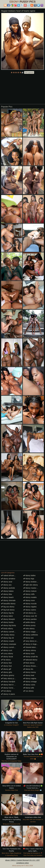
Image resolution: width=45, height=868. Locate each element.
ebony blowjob (8, 619)
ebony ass (6, 585)
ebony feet (6, 663)
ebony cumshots (9, 647)
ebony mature (30, 591)
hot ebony (6, 691)
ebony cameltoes (9, 632)
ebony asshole (8, 588)
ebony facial (7, 657)
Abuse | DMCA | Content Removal (17, 860)
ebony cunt (7, 650)
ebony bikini (7, 616)
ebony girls (7, 672)
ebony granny (8, 675)
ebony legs (29, 579)
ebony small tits (31, 657)
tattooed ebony (30, 660)
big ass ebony (8, 607)
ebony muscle (30, 604)
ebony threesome (31, 666)
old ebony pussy (31, 613)
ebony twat (29, 675)
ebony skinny (30, 650)
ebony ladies (29, 575)
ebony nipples (30, 607)
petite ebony (29, 622)
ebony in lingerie (31, 644)
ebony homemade (9, 688)
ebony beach (7, 597)
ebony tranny (30, 672)
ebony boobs (7, 622)
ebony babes (7, 591)
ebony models (30, 597)
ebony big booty (8, 625)
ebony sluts (29, 654)
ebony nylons (30, 610)
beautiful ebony (8, 604)
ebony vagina (30, 678)
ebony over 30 (30, 616)
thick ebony (29, 663)
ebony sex (28, 638)
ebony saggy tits (31, 632)
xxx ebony (28, 691)
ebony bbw (7, 594)
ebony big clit (7, 638)
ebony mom (29, 600)
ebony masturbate (32, 588)
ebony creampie (9, 644)
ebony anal (7, 582)
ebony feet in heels (10, 685)
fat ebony (6, 660)
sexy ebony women (32, 641)
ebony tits (28, 669)
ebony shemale (8, 600)
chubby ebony (8, 635)
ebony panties (30, 619)
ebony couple (8, 641)
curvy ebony (7, 654)
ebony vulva (29, 685)
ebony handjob (8, 682)
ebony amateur (8, 579)
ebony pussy (29, 625)
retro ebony (29, 629)
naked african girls (9, 575)
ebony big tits (7, 613)
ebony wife (29, 688)
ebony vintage (30, 682)
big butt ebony (8, 610)
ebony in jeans (8, 694)
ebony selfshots (31, 635)
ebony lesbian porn (32, 582)
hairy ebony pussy (9, 678)
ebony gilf (6, 669)
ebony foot (6, 666)
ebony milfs (29, 594)
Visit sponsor (29, 72)
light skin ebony (31, 585)
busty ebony (7, 629)
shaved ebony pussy (33, 647)
